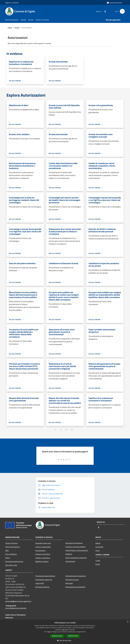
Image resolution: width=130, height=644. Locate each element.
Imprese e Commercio (43, 554)
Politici (8, 558)
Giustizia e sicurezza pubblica (75, 547)
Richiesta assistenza (42, 587)
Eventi (98, 564)
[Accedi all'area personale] (114, 3)
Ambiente (69, 554)
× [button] (128, 622)
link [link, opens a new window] (85, 632)
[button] (65, 641)
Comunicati (99, 547)
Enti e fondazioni (11, 554)
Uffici (7, 550)
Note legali (69, 583)
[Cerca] (122, 11)
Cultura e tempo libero (43, 547)
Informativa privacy (72, 580)
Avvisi (98, 550)
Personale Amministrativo (14, 561)
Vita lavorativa (40, 550)
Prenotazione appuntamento (45, 576)
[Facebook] (104, 11)
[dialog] (65, 632)
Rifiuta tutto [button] (73, 636)
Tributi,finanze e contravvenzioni (77, 550)
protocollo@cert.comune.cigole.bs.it (18, 601)
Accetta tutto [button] (57, 636)
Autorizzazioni (70, 561)
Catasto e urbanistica (43, 558)
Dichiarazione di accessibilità (75, 587)
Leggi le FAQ (40, 583)
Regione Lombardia (12, 3)
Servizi (17, 28)
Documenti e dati (11, 565)
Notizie (98, 543)
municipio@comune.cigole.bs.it (16, 608)
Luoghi (98, 561)
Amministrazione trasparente (76, 576)
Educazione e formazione (74, 543)
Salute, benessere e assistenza (76, 558)
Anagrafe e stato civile (43, 543)
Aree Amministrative (12, 547)
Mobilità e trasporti (42, 561)
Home (10, 28)
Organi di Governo (12, 543)
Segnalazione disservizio (44, 580)
